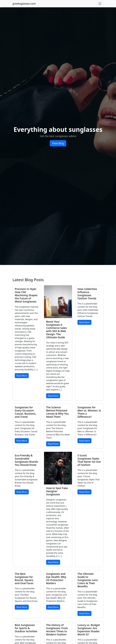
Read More (22, 376)
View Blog (58, 143)
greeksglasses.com (24, 4)
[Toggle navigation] (100, 4)
